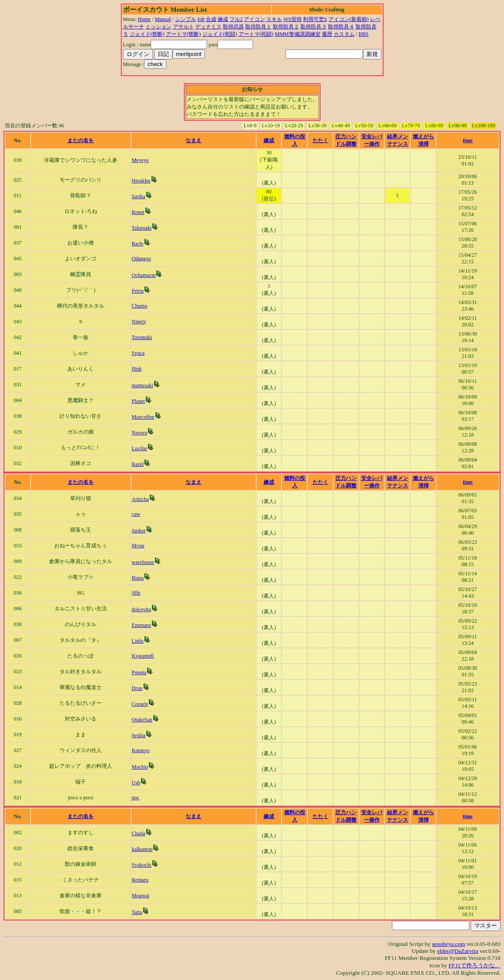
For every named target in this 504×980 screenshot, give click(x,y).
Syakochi (142, 865)
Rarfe (138, 244)
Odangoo (141, 259)
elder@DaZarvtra (458, 951)
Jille (136, 593)
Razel (138, 464)
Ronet (138, 212)
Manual (163, 19)
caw (136, 514)
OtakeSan (142, 720)
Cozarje (140, 704)
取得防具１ (258, 27)
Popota (139, 672)
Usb (136, 783)
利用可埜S (315, 19)
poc (136, 798)
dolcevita (141, 609)
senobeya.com (448, 944)
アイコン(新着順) (349, 19)
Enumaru (141, 625)
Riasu (138, 578)
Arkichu (140, 499)
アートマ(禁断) (183, 34)
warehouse (143, 562)
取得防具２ (286, 27)
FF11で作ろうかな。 (474, 965)
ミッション (159, 27)
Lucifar (139, 448)
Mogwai (141, 896)
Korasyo (141, 750)
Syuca (138, 353)
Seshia (139, 735)
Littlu (138, 641)
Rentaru (140, 880)
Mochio (140, 767)
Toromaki (142, 337)
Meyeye (140, 160)
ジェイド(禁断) (147, 34)
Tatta (137, 912)
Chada (139, 833)
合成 (211, 19)
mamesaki (143, 385)
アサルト (183, 27)
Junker (139, 531)
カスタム (344, 34)
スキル (274, 19)
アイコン (254, 19)
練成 (223, 19)
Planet (138, 401)
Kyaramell (143, 656)
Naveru (139, 433)
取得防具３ (314, 27)
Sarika (139, 196)
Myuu (138, 546)
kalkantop (142, 849)
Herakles (141, 181)
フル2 (236, 19)
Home (144, 19)
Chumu (139, 306)
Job (201, 19)
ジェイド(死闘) (220, 34)
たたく (321, 140)
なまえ (194, 140)
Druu (137, 688)
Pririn (138, 291)
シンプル (186, 19)
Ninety (139, 322)
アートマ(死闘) (256, 34)
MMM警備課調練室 (298, 34)
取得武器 (233, 27)
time (468, 140)
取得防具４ (341, 27)
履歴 (327, 34)
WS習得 (293, 19)
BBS (364, 34)
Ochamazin (144, 275)
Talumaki (142, 228)
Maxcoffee (143, 417)
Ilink (137, 369)
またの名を (81, 140)
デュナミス (208, 27)
